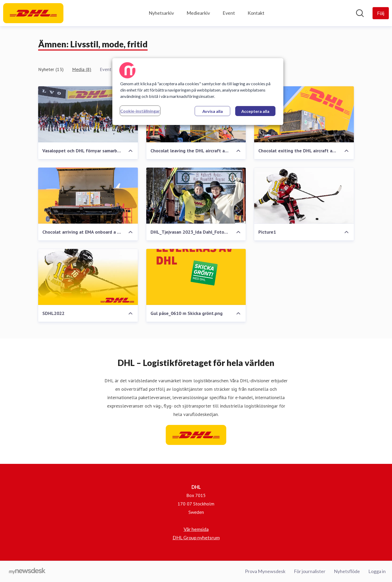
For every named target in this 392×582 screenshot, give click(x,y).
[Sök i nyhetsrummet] (360, 13)
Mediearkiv (198, 13)
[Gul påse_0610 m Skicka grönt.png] (196, 277)
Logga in (377, 571)
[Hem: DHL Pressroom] (33, 13)
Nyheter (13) (51, 69)
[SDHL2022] (88, 277)
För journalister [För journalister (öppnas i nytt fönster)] (310, 571)
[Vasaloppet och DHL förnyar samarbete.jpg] (88, 114)
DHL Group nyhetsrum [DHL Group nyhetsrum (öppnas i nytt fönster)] (196, 538)
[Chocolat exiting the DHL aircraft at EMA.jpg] (304, 114)
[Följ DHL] (381, 13)
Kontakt (256, 13)
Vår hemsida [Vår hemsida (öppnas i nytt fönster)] (196, 529)
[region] (198, 92)
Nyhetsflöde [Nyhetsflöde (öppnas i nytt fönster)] (347, 571)
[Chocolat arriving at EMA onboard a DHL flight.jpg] (88, 196)
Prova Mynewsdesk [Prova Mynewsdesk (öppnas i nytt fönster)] (265, 571)
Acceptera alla (255, 111)
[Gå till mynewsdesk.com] (27, 571)
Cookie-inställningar (140, 111)
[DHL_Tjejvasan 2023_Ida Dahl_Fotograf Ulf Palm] (196, 196)
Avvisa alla (213, 111)
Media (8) (82, 69)
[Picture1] (304, 196)
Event (229, 13)
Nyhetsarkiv (161, 13)
